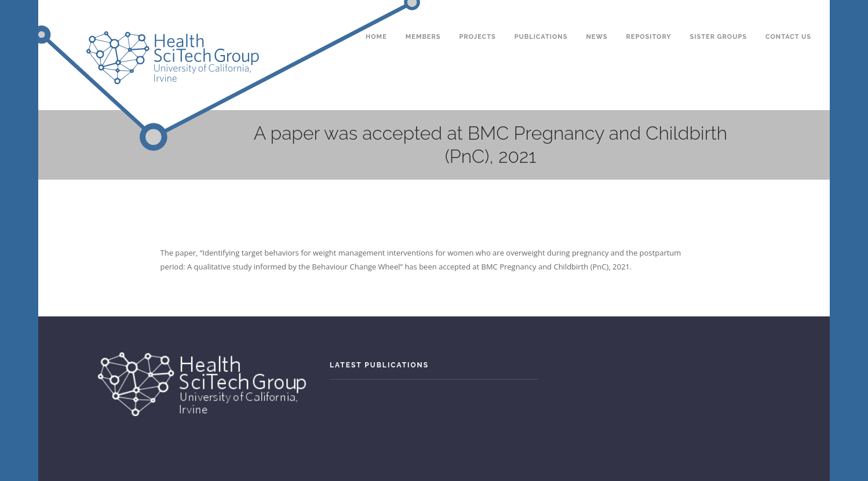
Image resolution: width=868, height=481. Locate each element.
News (597, 17)
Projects (478, 17)
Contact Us (788, 17)
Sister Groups (719, 17)
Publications (541, 17)
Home (376, 17)
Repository (649, 17)
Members (423, 17)
